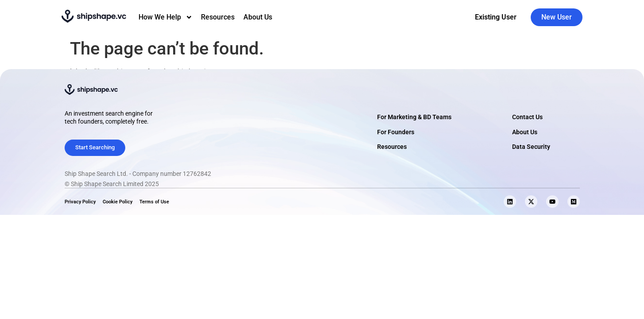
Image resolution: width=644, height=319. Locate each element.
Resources (218, 17)
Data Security (531, 147)
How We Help (166, 17)
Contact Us (527, 117)
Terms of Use (154, 202)
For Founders (396, 132)
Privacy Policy (80, 202)
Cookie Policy (118, 202)
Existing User (496, 17)
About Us (258, 17)
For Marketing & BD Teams (414, 117)
